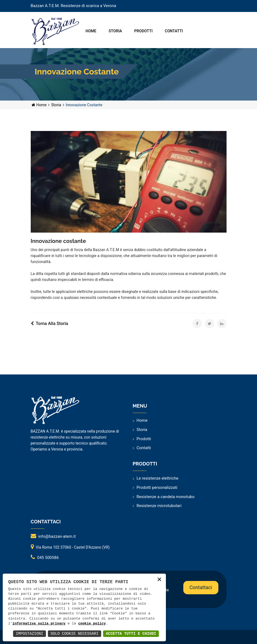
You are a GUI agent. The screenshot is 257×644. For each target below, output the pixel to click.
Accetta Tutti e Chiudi (131, 634)
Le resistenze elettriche (157, 478)
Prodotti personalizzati (157, 487)
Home (39, 105)
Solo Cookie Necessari (75, 634)
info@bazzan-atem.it (57, 536)
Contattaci (202, 585)
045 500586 (48, 558)
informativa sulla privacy (39, 624)
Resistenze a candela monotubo (165, 497)
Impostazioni (30, 634)
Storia (56, 105)
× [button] (159, 580)
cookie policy (92, 624)
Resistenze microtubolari (159, 506)
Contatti (144, 448)
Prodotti (144, 439)
